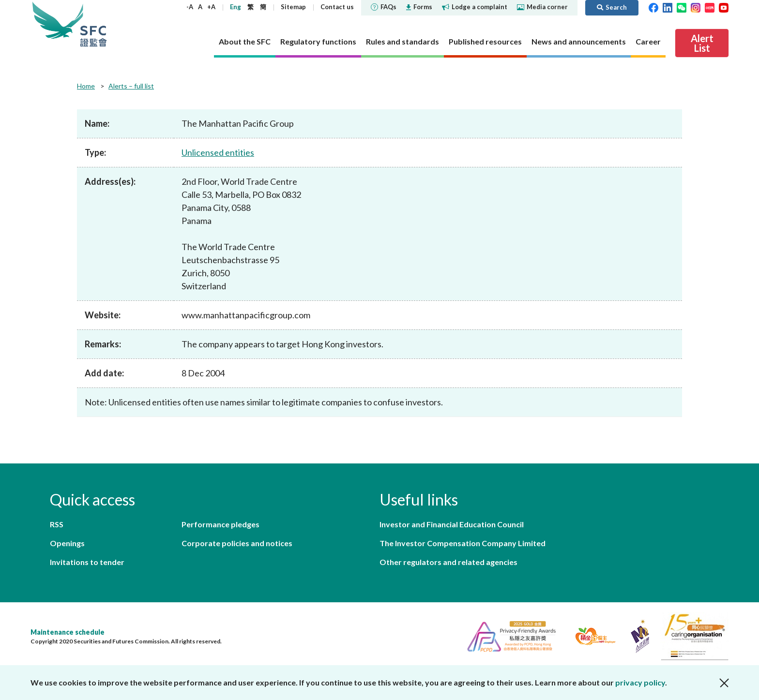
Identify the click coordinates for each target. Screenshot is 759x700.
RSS (57, 524)
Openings (67, 543)
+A (211, 7)
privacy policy (640, 682)
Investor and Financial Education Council (452, 524)
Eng (235, 7)
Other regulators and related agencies (448, 562)
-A (190, 7)
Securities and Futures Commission (93, 24)
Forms (419, 7)
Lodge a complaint (475, 7)
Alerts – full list (131, 86)
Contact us (337, 7)
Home (86, 86)
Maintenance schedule (68, 632)
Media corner (542, 7)
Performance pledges (220, 524)
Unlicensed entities (218, 152)
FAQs (384, 7)
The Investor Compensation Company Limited (463, 543)
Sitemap (293, 7)
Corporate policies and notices (237, 543)
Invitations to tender (87, 562)
